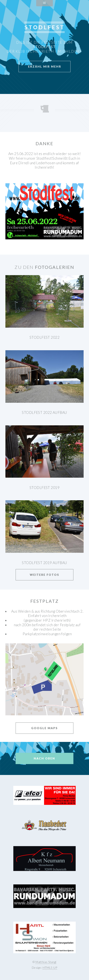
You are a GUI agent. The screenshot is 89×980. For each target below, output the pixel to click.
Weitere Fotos (44, 575)
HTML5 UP (50, 968)
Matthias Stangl (46, 962)
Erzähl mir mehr (45, 66)
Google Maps (44, 728)
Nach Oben (44, 758)
